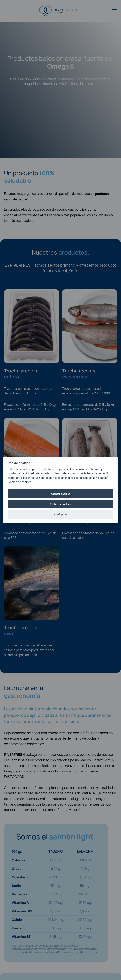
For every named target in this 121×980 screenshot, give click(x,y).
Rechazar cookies (61, 504)
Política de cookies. (20, 482)
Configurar (60, 514)
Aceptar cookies (60, 494)
